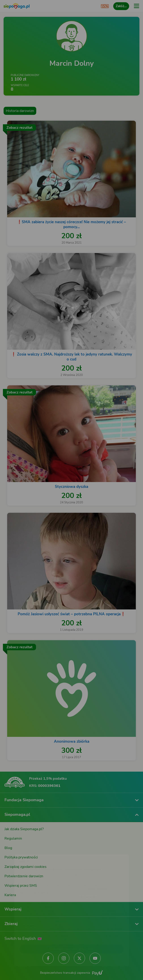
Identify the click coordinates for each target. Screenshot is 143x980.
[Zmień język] (13, 849)
